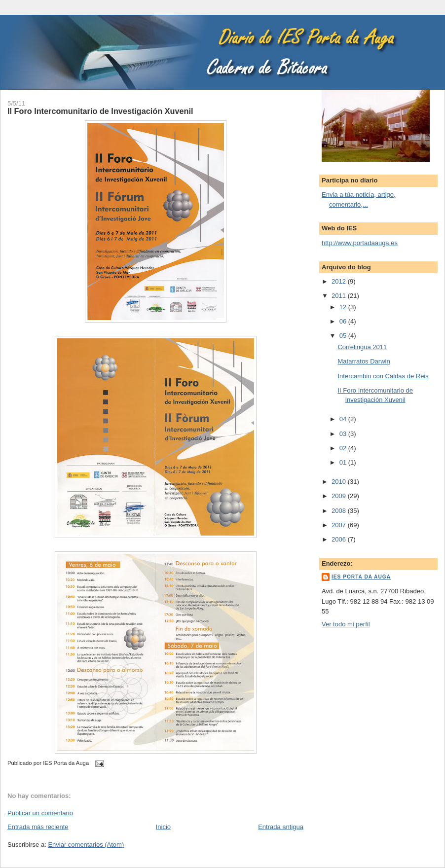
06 (344, 321)
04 (344, 419)
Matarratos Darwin (364, 361)
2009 (340, 496)
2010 (340, 482)
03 (344, 434)
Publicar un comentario (40, 813)
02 (344, 448)
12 (344, 307)
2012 (340, 281)
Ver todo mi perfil (346, 624)
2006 (340, 539)
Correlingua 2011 (362, 347)
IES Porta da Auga (361, 577)
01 (344, 462)
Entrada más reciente (38, 827)
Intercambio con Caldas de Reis (383, 376)
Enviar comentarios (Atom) (86, 845)
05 (344, 336)
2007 (340, 525)
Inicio (163, 827)
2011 (340, 296)
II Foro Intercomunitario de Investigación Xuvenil (100, 111)
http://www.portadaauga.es (360, 243)
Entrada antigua (281, 827)
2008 (340, 511)
